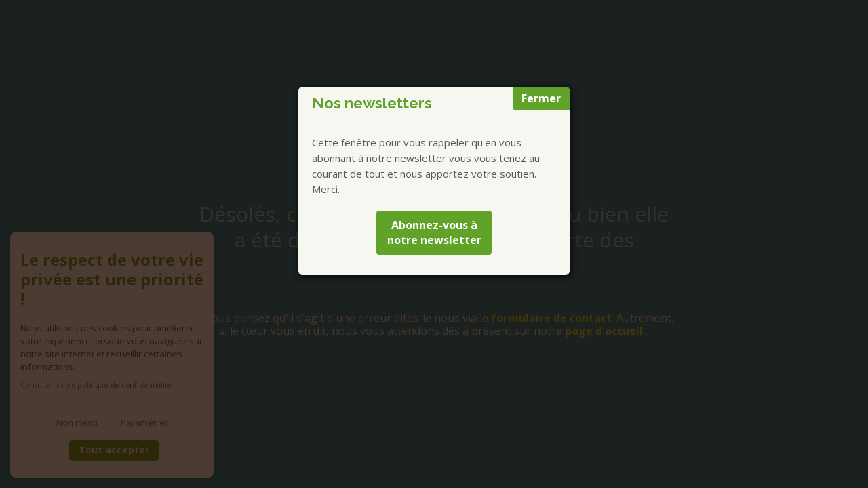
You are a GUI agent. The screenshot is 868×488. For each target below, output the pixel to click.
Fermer (541, 98)
